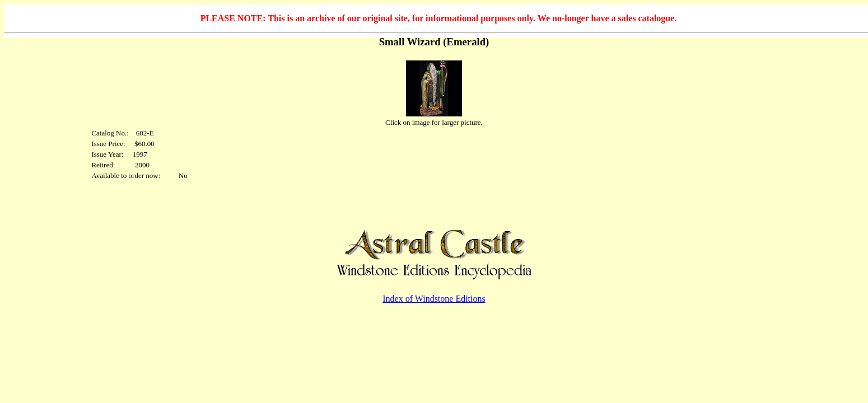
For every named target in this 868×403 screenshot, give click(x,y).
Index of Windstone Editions (434, 299)
